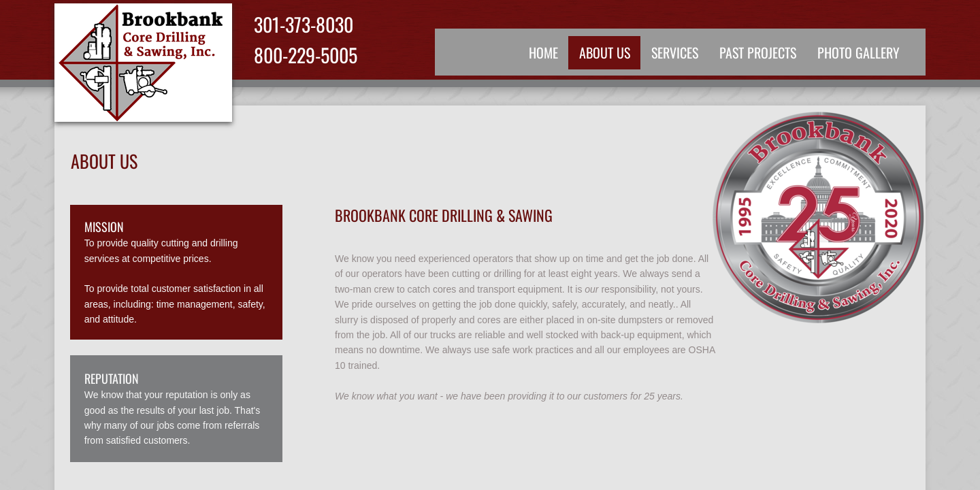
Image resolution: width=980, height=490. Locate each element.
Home (543, 52)
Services (675, 52)
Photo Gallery (859, 52)
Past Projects (758, 52)
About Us (605, 52)
